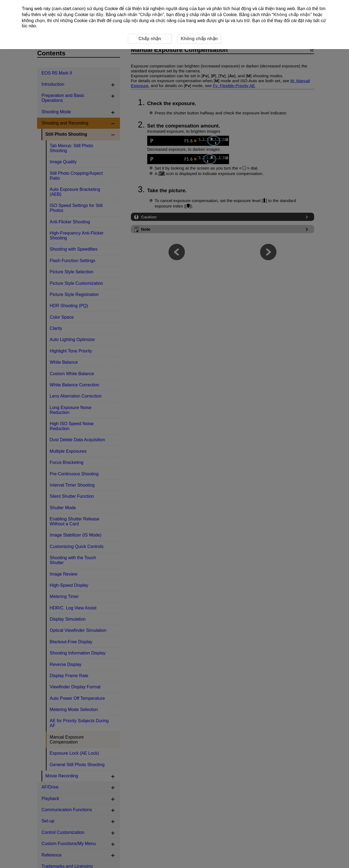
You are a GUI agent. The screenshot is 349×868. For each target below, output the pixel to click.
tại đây (96, 15)
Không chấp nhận (292, 15)
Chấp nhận (151, 15)
